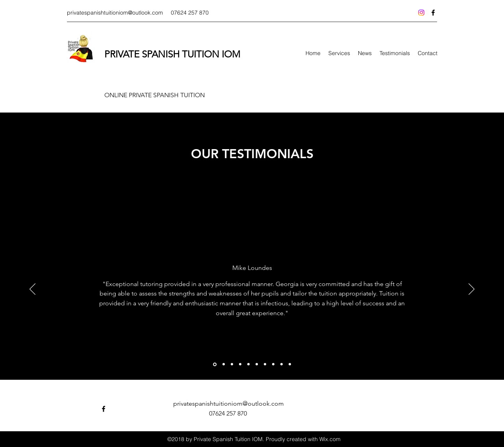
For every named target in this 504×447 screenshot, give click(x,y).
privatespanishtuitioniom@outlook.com (115, 13)
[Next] (472, 290)
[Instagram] (421, 13)
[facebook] (433, 13)
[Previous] (32, 290)
